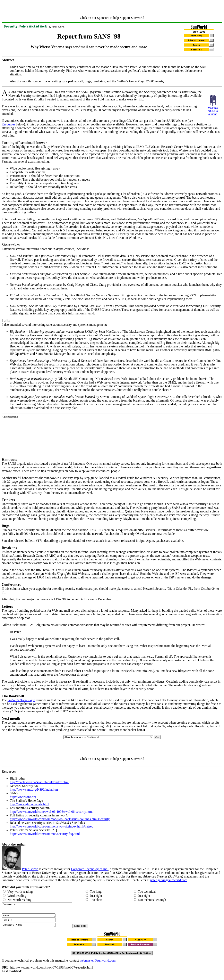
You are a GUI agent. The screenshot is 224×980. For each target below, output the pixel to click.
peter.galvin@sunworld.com (169, 880)
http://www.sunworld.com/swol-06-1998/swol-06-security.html (51, 812)
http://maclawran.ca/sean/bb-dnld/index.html (39, 782)
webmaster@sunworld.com (98, 964)
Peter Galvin (30, 869)
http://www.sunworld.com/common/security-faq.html (45, 834)
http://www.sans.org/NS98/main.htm (34, 789)
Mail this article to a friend (213, 111)
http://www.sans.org (23, 797)
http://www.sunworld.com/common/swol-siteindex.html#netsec (51, 826)
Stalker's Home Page (21, 700)
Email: (32, 923)
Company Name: (32, 928)
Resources (8, 124)
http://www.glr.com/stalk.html (29, 804)
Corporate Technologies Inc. (90, 869)
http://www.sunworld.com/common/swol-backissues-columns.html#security (60, 819)
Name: (32, 918)
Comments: (41, 909)
